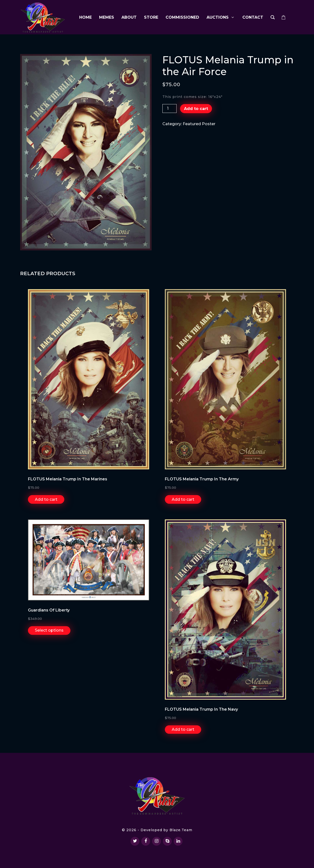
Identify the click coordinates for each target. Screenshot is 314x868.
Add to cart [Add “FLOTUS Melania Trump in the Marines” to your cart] (46, 499)
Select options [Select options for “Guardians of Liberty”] (49, 630)
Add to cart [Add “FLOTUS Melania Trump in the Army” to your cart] (183, 499)
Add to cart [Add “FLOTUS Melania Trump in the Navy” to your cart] (183, 729)
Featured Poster (199, 124)
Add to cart (196, 109)
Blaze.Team (181, 830)
